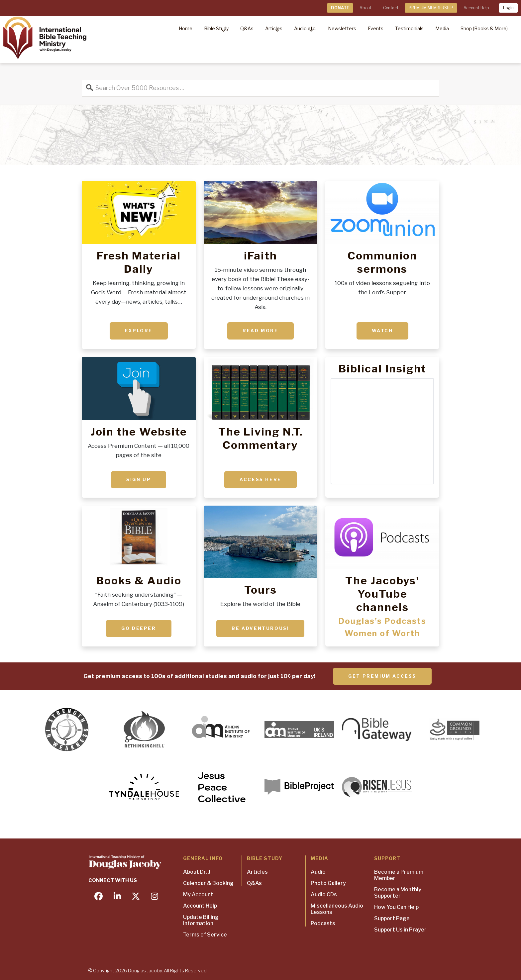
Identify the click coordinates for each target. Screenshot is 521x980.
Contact (391, 8)
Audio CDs (324, 894)
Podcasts (323, 923)
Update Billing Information (201, 920)
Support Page (392, 918)
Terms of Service (205, 935)
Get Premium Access (382, 676)
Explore (139, 331)
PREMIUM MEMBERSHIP (431, 8)
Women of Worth (382, 633)
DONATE (340, 8)
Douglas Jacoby (145, 971)
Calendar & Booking (208, 883)
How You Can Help (396, 907)
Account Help (476, 8)
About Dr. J (197, 872)
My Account (198, 894)
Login (508, 8)
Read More (260, 331)
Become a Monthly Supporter (398, 893)
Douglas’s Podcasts (382, 621)
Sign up (139, 479)
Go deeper (139, 628)
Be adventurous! (260, 628)
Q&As (254, 883)
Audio (318, 872)
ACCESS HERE (260, 479)
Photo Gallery (328, 883)
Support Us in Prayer (400, 930)
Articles (257, 872)
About (365, 8)
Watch (382, 331)
